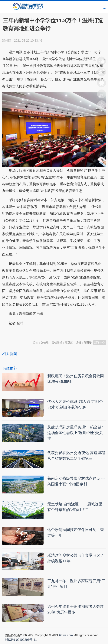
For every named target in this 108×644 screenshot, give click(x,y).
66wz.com (66, 635)
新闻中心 (100, 343)
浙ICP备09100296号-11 (21, 640)
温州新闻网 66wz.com (36, 332)
